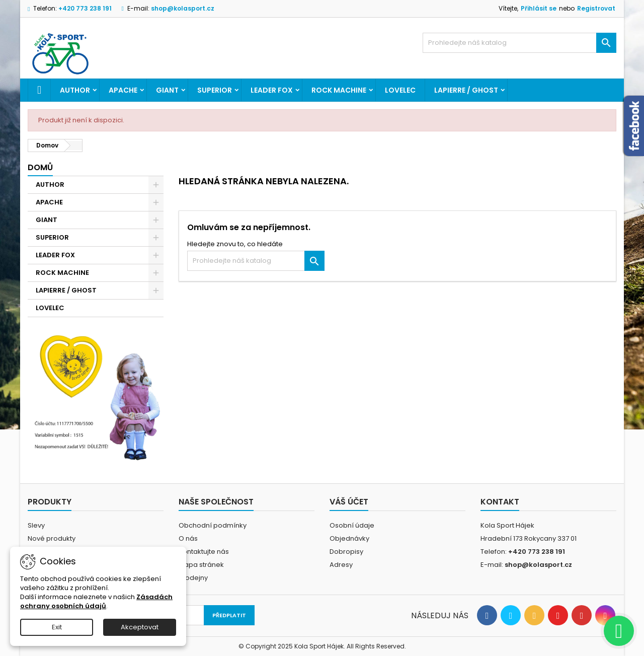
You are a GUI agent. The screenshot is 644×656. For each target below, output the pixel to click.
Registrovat (596, 8)
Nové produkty (52, 538)
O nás (188, 538)
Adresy (341, 565)
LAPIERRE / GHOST (466, 90)
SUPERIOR (215, 90)
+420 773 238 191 (85, 8)
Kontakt (500, 502)
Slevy (36, 525)
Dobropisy (346, 552)
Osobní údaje (352, 525)
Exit (57, 627)
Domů (40, 167)
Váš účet (349, 502)
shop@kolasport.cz (183, 8)
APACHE (123, 90)
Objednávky (349, 538)
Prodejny (193, 578)
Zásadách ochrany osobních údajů (96, 601)
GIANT (167, 90)
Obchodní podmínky (213, 525)
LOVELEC (400, 90)
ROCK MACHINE (339, 90)
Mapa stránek (201, 565)
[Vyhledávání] (519, 43)
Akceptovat (140, 627)
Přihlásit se (539, 8)
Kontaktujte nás (204, 552)
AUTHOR (75, 90)
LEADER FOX (272, 90)
